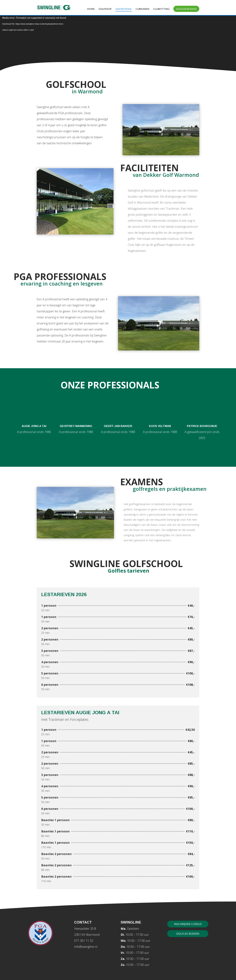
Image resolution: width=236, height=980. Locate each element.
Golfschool (124, 9)
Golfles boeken (186, 9)
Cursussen (142, 9)
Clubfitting (161, 9)
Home (91, 9)
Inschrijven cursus (188, 924)
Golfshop (105, 9)
